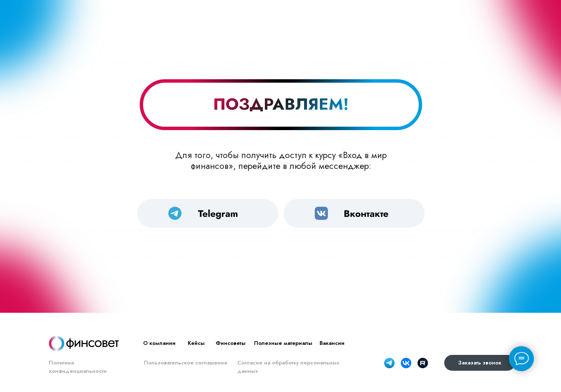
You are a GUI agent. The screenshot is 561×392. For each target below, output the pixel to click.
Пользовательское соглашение (186, 363)
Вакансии (332, 343)
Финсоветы (231, 343)
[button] (480, 363)
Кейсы (196, 343)
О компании (159, 343)
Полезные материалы (283, 343)
